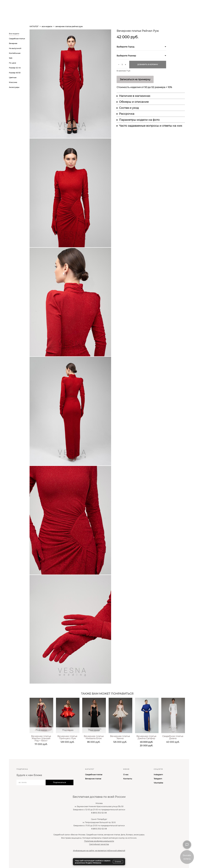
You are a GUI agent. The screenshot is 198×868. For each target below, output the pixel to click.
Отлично (118, 862)
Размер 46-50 (15, 73)
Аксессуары (14, 87)
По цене (12, 63)
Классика (13, 82)
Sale (11, 58)
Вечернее (13, 43)
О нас (126, 774)
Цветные (13, 77)
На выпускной (15, 48)
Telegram (158, 779)
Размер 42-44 (15, 68)
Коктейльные (15, 53)
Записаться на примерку (135, 79)
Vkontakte (158, 783)
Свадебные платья (17, 39)
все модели (47, 26)
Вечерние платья (93, 779)
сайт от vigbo (14, 862)
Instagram (158, 774)
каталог (34, 26)
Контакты (128, 779)
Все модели (14, 34)
